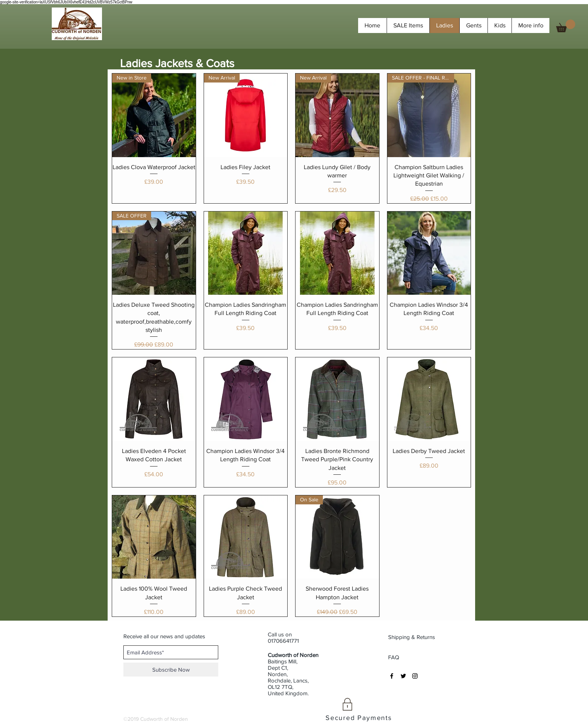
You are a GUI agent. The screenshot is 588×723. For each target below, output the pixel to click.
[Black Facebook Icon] (392, 676)
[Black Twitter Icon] (403, 676)
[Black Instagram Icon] (415, 676)
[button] (566, 26)
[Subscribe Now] (171, 670)
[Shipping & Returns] (412, 637)
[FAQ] (394, 657)
